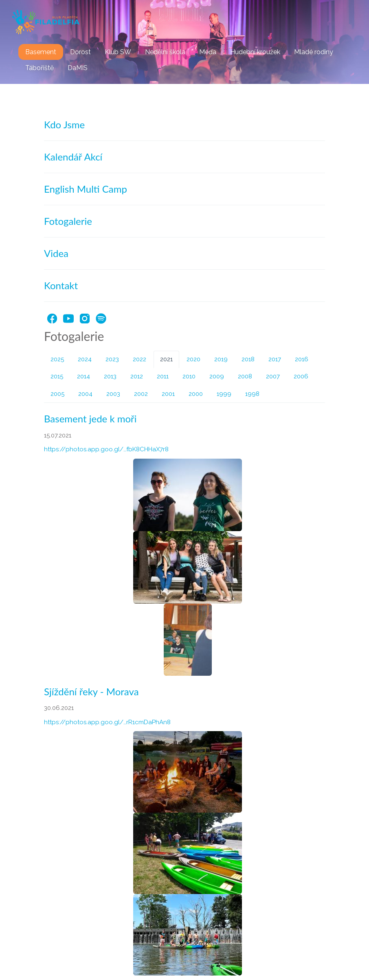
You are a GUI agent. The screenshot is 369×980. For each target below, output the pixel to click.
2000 (196, 394)
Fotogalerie (68, 221)
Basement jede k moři (90, 419)
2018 (248, 359)
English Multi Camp (86, 189)
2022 (139, 359)
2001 (168, 394)
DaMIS (78, 68)
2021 (166, 359)
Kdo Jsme (64, 124)
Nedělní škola (165, 52)
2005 (57, 394)
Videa (56, 253)
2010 (189, 376)
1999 (224, 394)
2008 (245, 376)
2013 (110, 376)
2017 (275, 359)
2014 (83, 376)
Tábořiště (40, 68)
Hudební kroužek (255, 52)
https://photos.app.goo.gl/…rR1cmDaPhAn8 (107, 722)
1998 (252, 394)
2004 (85, 394)
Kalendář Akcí (73, 157)
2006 (301, 376)
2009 (217, 376)
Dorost (80, 52)
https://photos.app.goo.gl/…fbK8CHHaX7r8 (106, 449)
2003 (113, 394)
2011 (163, 376)
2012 (137, 376)
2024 (85, 359)
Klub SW (118, 52)
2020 (193, 359)
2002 (141, 394)
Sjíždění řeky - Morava (91, 691)
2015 (57, 376)
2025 (57, 359)
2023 (112, 359)
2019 (221, 359)
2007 (273, 376)
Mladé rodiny (314, 52)
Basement (41, 52)
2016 (302, 359)
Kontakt (61, 285)
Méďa (208, 52)
